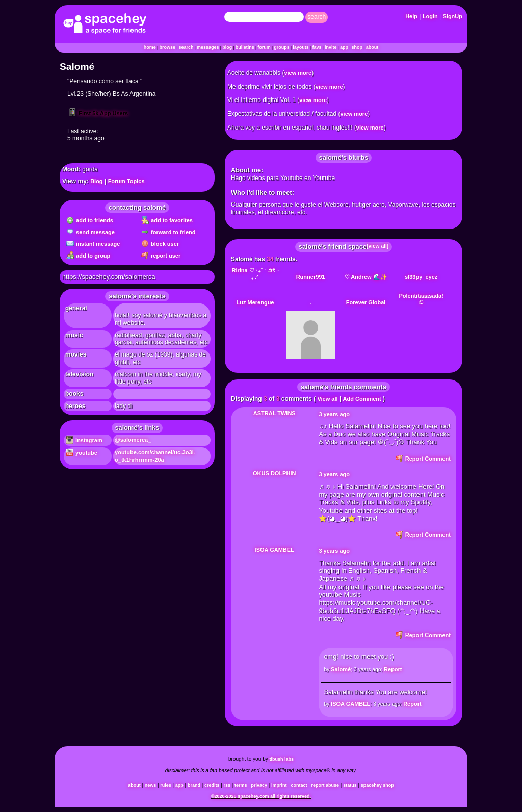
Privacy (259, 785)
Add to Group (88, 256)
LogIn (430, 16)
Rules (166, 785)
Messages (208, 47)
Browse (167, 47)
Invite (331, 47)
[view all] (377, 246)
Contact (299, 785)
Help (411, 16)
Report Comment (423, 459)
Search (317, 17)
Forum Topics (126, 181)
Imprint (279, 785)
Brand (194, 785)
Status (350, 785)
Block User (160, 244)
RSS (227, 785)
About (372, 47)
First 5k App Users (98, 113)
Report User (161, 256)
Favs (317, 47)
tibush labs (282, 759)
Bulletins (245, 47)
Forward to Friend (168, 232)
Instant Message (93, 244)
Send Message (90, 232)
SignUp (453, 16)
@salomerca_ (133, 440)
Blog (227, 47)
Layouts (301, 47)
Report (393, 669)
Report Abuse (325, 785)
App (344, 47)
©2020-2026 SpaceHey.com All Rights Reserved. (261, 796)
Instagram (84, 440)
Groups (282, 47)
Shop (357, 47)
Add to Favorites (167, 220)
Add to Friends (90, 220)
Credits (212, 785)
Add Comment (362, 399)
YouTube (82, 453)
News (151, 785)
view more (298, 73)
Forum (264, 47)
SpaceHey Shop (377, 785)
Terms (241, 785)
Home (150, 47)
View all (327, 399)
